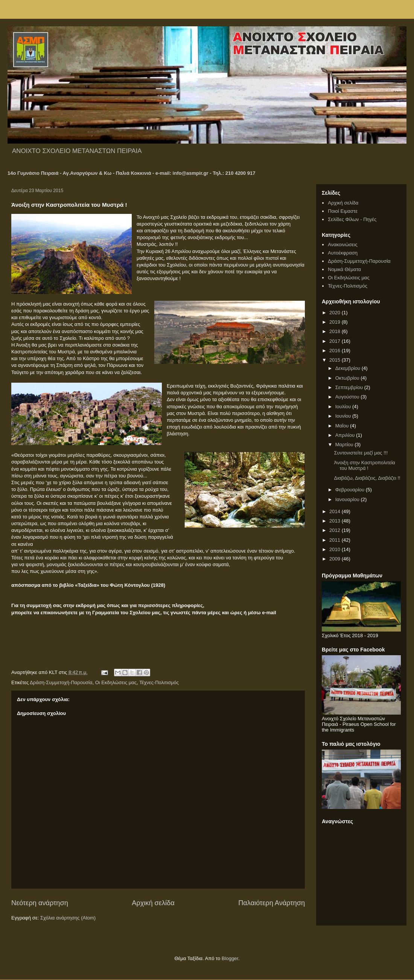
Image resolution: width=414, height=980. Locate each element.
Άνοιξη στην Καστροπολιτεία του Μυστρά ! (364, 466)
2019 (336, 322)
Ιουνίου (344, 416)
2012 (336, 530)
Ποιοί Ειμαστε (343, 211)
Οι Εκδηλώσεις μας (116, 682)
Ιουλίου (344, 407)
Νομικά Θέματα (344, 269)
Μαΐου (343, 426)
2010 (336, 549)
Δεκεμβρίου (349, 368)
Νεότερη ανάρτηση (40, 903)
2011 (336, 540)
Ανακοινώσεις (343, 245)
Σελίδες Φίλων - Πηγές (352, 219)
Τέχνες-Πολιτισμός (159, 682)
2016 (336, 351)
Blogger (230, 958)
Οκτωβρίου (348, 378)
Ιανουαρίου (348, 499)
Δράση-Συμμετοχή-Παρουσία (61, 682)
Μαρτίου (345, 445)
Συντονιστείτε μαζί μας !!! (361, 453)
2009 (336, 559)
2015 (336, 360)
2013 (336, 521)
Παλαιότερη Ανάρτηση (272, 903)
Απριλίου (346, 435)
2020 (336, 313)
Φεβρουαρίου (351, 490)
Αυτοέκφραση (343, 253)
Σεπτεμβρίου (350, 387)
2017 (336, 341)
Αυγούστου (348, 397)
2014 (336, 511)
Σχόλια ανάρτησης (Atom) (68, 918)
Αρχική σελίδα (153, 903)
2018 (336, 331)
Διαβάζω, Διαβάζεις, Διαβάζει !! (367, 478)
